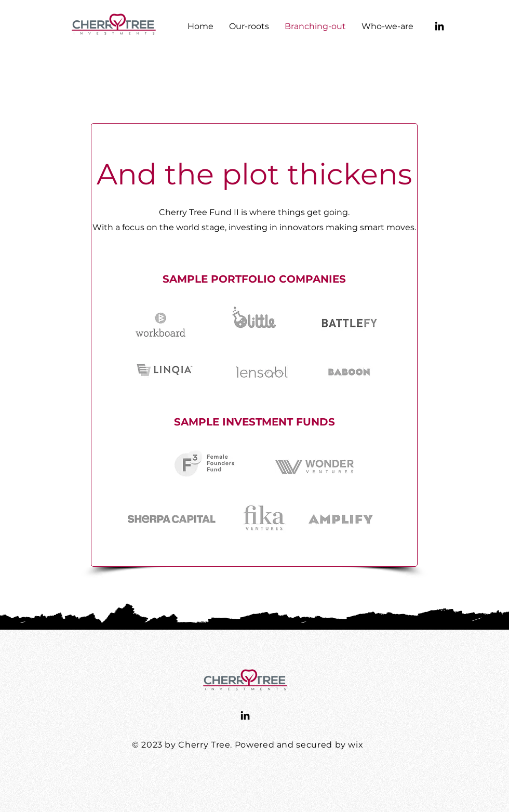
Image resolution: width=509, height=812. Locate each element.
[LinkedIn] (439, 26)
